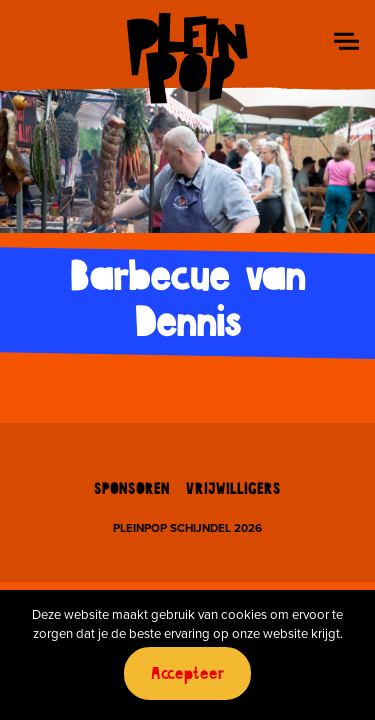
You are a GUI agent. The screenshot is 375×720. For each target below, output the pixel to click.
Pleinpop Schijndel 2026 (187, 529)
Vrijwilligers (233, 490)
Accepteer (188, 674)
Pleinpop (187, 57)
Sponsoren (132, 490)
